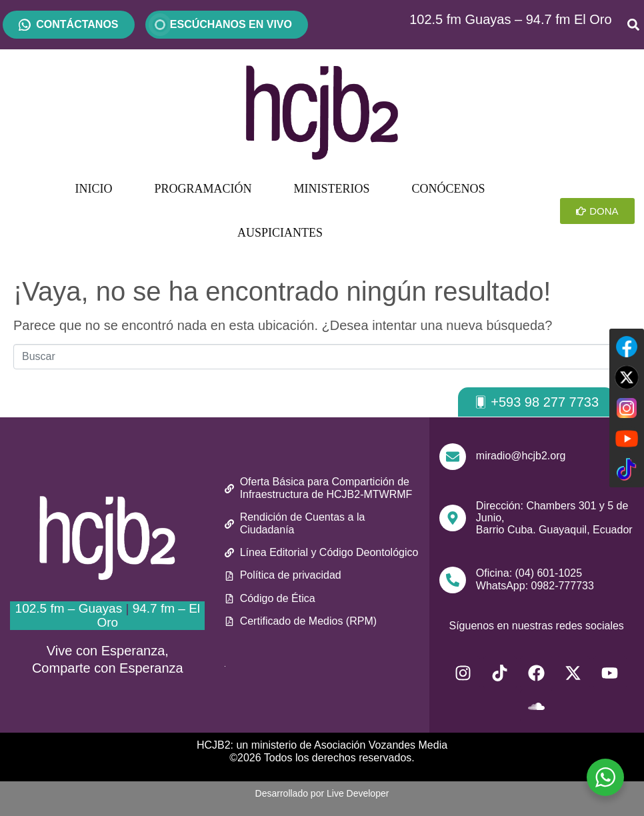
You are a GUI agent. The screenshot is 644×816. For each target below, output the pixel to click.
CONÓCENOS (449, 189)
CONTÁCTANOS (77, 24)
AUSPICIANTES (280, 233)
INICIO (94, 189)
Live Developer (358, 793)
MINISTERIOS (332, 189)
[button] (536, 402)
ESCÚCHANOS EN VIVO (227, 24)
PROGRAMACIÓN (203, 189)
